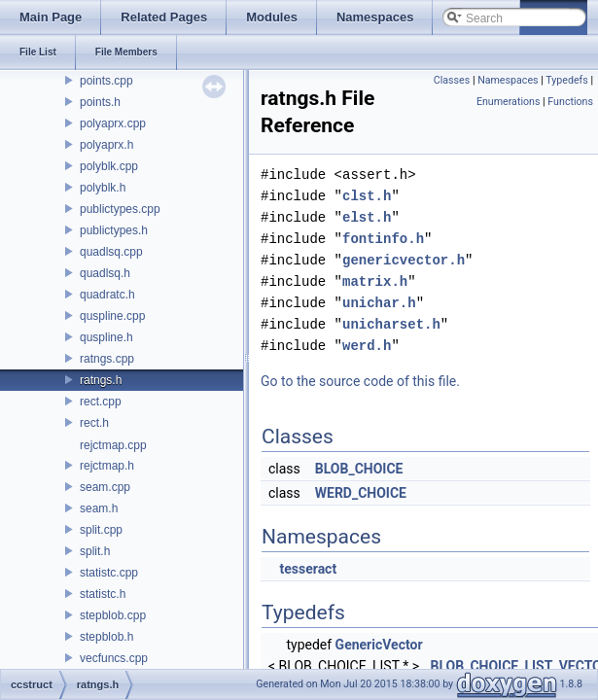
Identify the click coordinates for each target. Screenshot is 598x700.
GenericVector (379, 645)
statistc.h (103, 594)
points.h (100, 102)
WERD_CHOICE (361, 493)
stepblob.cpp (113, 615)
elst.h (367, 217)
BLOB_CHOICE (359, 469)
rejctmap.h (107, 466)
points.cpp (106, 81)
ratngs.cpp (107, 359)
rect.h (94, 423)
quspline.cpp (112, 316)
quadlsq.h (105, 273)
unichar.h (379, 303)
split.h (95, 551)
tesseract (308, 569)
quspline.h (106, 337)
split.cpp (101, 530)
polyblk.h (103, 188)
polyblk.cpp (109, 166)
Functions (570, 102)
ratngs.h (101, 380)
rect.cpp (101, 402)
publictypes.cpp (120, 209)
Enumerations (509, 102)
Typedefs (567, 80)
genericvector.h (404, 260)
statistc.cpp (109, 573)
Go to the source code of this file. (360, 381)
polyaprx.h (106, 145)
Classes (452, 80)
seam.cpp (105, 487)
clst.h (367, 196)
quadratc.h (107, 295)
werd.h (367, 346)
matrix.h (375, 281)
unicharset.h (391, 324)
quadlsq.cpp (111, 252)
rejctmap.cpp (113, 445)
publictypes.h (114, 230)
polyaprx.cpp (113, 123)
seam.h (99, 508)
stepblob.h (106, 637)
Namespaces (508, 80)
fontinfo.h (383, 239)
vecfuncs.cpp (114, 658)
